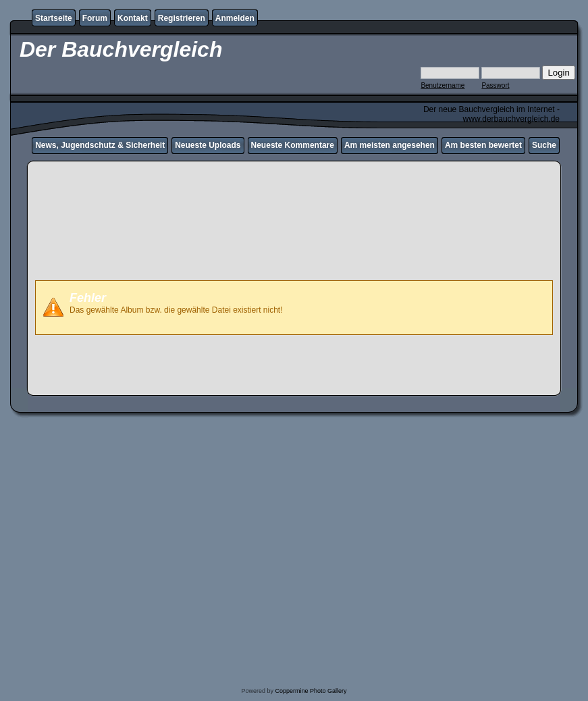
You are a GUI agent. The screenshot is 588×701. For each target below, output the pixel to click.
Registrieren (182, 18)
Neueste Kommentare (293, 145)
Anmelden (235, 18)
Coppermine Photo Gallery (311, 691)
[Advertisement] (294, 243)
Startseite (54, 18)
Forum (95, 18)
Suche (544, 145)
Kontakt (133, 18)
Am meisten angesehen (390, 145)
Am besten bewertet (483, 145)
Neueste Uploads (208, 145)
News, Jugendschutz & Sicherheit (100, 145)
